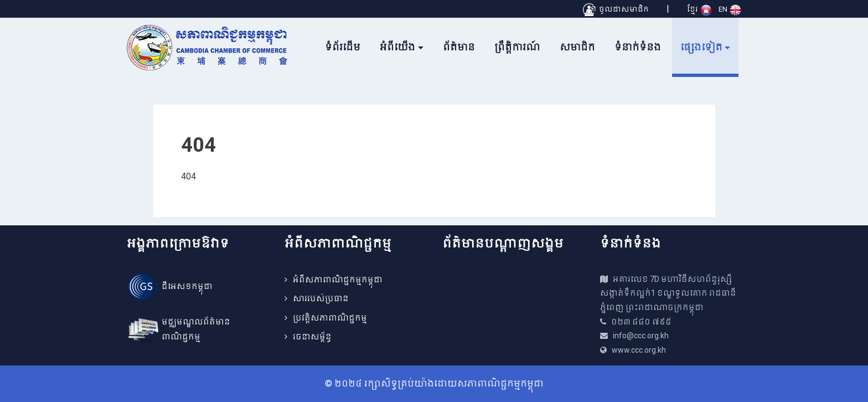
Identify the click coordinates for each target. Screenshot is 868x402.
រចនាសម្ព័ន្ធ (312, 337)
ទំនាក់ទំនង (638, 47)
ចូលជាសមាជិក (616, 9)
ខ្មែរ (699, 9)
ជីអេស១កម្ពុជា (187, 286)
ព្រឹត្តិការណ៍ (517, 47)
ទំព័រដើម (343, 47)
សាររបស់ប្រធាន (321, 298)
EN (730, 9)
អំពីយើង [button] (397, 47)
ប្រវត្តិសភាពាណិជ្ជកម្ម (330, 318)
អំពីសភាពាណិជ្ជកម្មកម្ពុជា (338, 280)
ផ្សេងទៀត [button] (701, 47)
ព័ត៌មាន (459, 47)
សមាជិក (577, 47)
